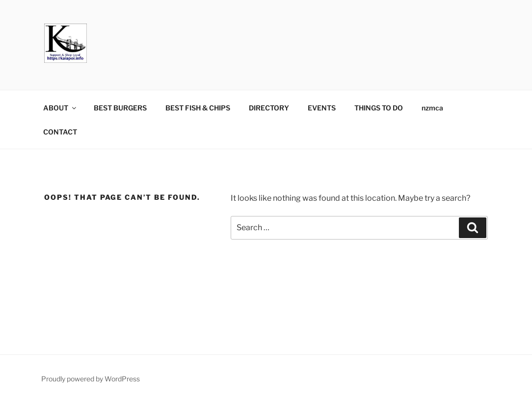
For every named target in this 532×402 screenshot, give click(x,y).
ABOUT (60, 108)
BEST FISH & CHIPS (198, 108)
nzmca (432, 108)
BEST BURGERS (120, 108)
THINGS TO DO (379, 108)
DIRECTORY (269, 108)
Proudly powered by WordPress (91, 379)
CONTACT (60, 132)
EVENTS (322, 108)
